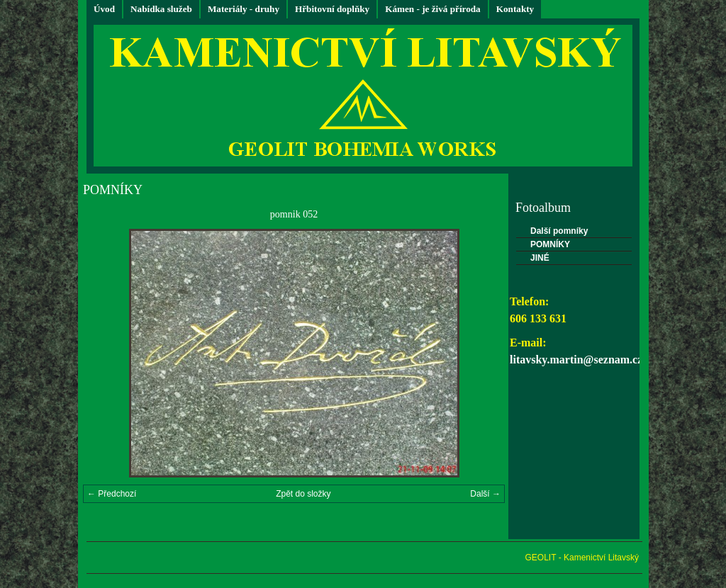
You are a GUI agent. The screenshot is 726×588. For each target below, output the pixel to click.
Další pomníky (559, 231)
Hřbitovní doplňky (332, 9)
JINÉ (540, 258)
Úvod (104, 9)
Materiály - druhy (244, 9)
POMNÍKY (550, 244)
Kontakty (515, 9)
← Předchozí (112, 494)
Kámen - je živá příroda (433, 9)
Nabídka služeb (161, 9)
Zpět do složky (303, 494)
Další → (485, 494)
